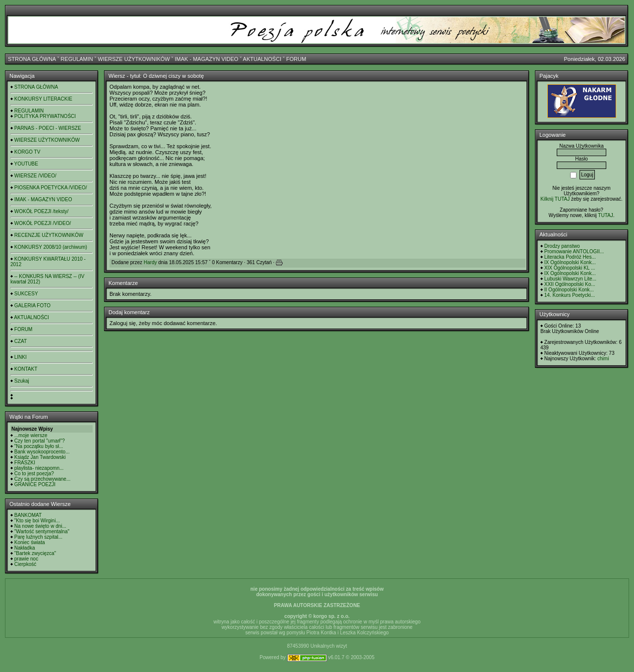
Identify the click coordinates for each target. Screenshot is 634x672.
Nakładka (25, 548)
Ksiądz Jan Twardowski (40, 457)
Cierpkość (25, 564)
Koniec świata (30, 542)
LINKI (21, 357)
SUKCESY (26, 294)
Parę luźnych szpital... (38, 537)
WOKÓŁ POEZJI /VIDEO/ (43, 223)
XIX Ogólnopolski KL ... (570, 268)
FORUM (296, 59)
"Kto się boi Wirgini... (37, 521)
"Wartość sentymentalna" (42, 532)
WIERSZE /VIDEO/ (35, 176)
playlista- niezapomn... (39, 468)
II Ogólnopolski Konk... (569, 290)
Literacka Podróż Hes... (570, 257)
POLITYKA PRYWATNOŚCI (45, 116)
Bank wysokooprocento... (42, 452)
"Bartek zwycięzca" (35, 553)
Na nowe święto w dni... (40, 526)
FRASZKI (25, 463)
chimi (603, 359)
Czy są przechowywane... (42, 479)
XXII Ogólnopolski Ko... (570, 284)
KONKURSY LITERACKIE (43, 99)
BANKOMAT (28, 515)
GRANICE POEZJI (35, 484)
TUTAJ (605, 215)
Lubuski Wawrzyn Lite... (570, 279)
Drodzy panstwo (562, 246)
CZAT (21, 341)
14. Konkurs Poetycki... (570, 295)
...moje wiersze (31, 435)
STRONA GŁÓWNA (32, 59)
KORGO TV (27, 152)
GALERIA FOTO (32, 306)
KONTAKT (26, 369)
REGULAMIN (77, 59)
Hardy (150, 262)
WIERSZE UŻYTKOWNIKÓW (134, 59)
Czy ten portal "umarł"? (40, 441)
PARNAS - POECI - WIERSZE (48, 128)
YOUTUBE (26, 164)
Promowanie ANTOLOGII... (574, 252)
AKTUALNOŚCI (262, 59)
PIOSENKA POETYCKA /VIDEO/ (51, 188)
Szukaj (22, 381)
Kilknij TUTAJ (555, 199)
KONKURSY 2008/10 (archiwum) (51, 247)
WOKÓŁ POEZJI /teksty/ (41, 211)
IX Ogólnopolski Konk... (570, 262)
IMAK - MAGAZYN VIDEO (207, 59)
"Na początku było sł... (39, 446)
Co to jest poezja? (34, 474)
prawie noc (26, 559)
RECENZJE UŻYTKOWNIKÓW (49, 235)
